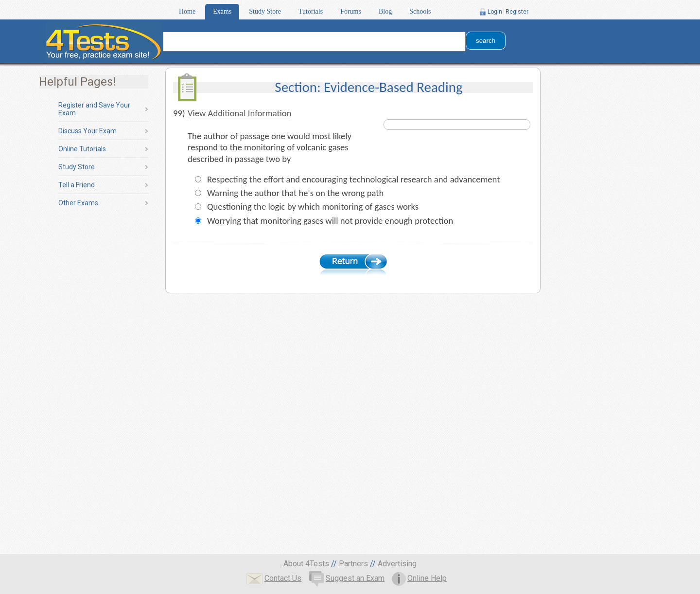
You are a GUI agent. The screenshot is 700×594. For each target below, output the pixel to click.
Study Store (265, 11)
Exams (222, 11)
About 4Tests (306, 564)
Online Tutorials (82, 149)
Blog (385, 11)
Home (187, 11)
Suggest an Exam (347, 578)
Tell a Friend (77, 185)
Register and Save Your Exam (94, 109)
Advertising (397, 564)
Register (517, 12)
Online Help (419, 578)
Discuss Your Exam (87, 131)
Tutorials (311, 11)
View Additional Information (240, 113)
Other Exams (78, 203)
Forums (351, 11)
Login (495, 12)
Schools (420, 11)
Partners (353, 564)
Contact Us (274, 578)
